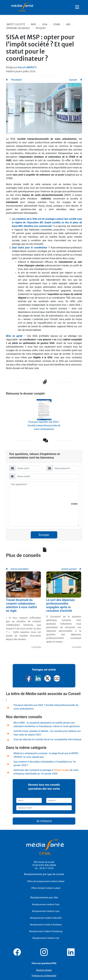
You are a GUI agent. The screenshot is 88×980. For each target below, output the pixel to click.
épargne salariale (18, 28)
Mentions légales (44, 970)
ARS (69, 24)
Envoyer (44, 535)
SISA (45, 24)
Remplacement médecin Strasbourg (46, 931)
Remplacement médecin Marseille (46, 918)
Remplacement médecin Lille (46, 938)
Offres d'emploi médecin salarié (46, 888)
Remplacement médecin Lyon (46, 911)
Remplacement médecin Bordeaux (46, 925)
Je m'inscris (44, 821)
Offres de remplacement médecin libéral (46, 881)
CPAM (57, 24)
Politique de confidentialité (44, 976)
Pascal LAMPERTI (27, 67)
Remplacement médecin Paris (46, 904)
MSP (34, 24)
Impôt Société (16, 24)
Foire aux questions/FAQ (44, 963)
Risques (41, 28)
